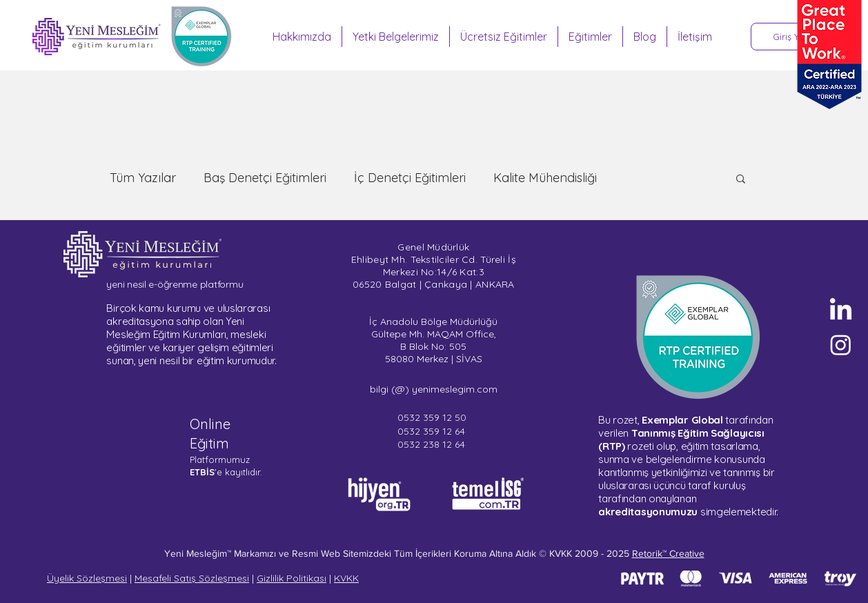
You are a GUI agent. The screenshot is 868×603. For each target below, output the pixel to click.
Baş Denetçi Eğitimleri (265, 178)
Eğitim (209, 443)
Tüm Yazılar (143, 178)
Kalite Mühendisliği (545, 178)
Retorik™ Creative (668, 553)
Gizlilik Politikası (292, 578)
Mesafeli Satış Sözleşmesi (192, 578)
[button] (741, 180)
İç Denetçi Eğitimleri (410, 178)
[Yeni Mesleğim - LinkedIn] (841, 311)
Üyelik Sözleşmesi (87, 578)
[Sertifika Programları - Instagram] (841, 345)
